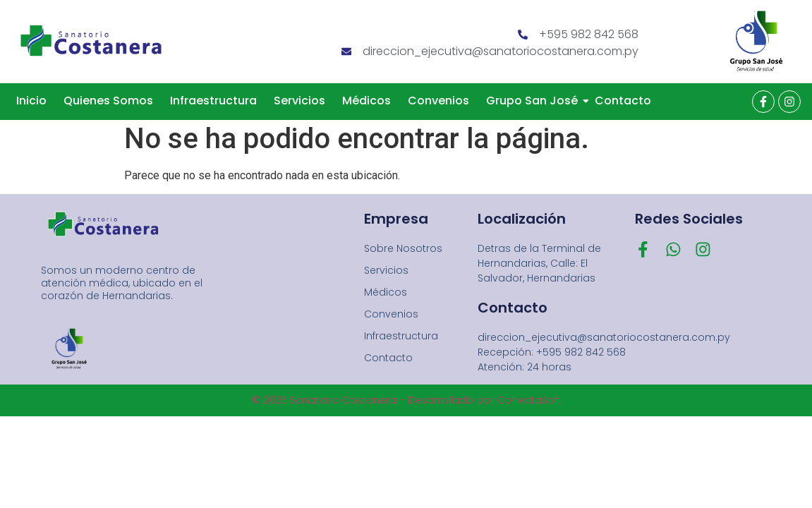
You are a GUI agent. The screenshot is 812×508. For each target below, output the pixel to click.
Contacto (623, 101)
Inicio (31, 101)
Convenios (438, 101)
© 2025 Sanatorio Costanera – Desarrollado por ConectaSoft (406, 400)
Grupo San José (534, 101)
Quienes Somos (108, 101)
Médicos (366, 101)
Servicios (299, 101)
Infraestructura (213, 101)
